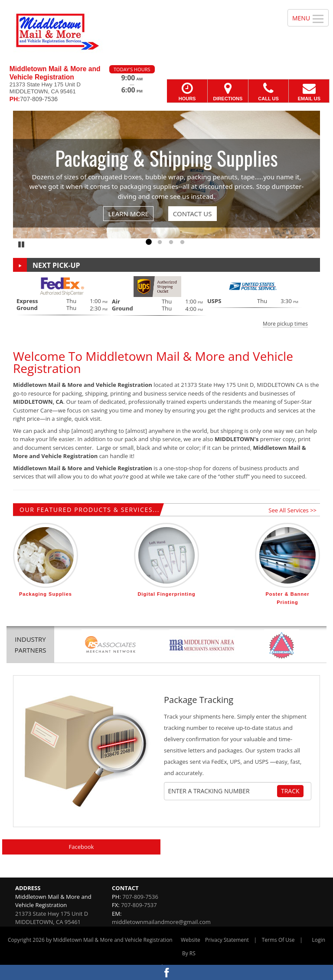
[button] (166, 301)
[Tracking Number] (222, 791)
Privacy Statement (227, 940)
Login (319, 940)
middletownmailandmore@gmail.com (161, 922)
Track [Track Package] (290, 791)
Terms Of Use (278, 940)
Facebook (82, 847)
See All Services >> (292, 510)
